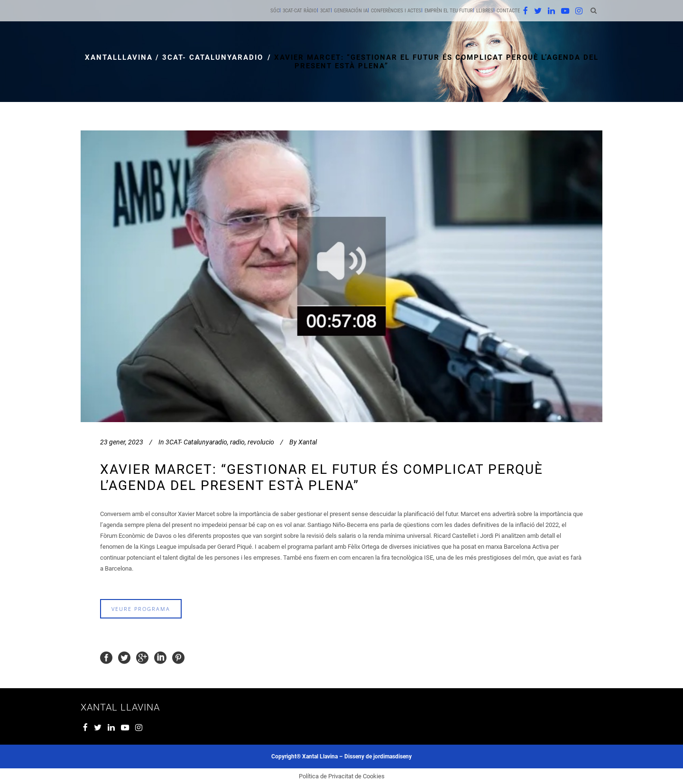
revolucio (261, 442)
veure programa (141, 609)
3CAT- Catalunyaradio (213, 57)
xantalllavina (119, 57)
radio (237, 442)
